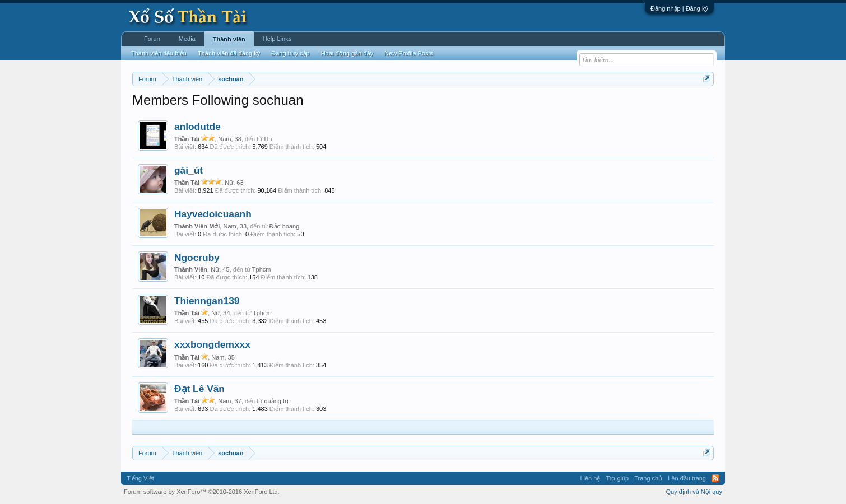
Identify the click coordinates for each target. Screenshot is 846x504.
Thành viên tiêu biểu (159, 53)
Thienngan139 (207, 301)
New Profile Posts (409, 53)
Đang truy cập (290, 53)
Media (187, 39)
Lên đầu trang (687, 478)
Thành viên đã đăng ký (229, 53)
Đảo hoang (285, 226)
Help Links (277, 39)
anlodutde (197, 127)
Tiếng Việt (140, 478)
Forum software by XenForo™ (202, 492)
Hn (268, 139)
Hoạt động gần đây (347, 53)
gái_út (189, 170)
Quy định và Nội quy (694, 492)
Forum (153, 39)
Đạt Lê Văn (199, 389)
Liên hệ (590, 478)
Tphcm (262, 269)
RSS (715, 478)
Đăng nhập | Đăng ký (679, 8)
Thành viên (229, 39)
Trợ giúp (617, 478)
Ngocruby (197, 258)
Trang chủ (648, 478)
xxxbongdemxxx (212, 344)
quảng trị (276, 401)
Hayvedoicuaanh (213, 214)
